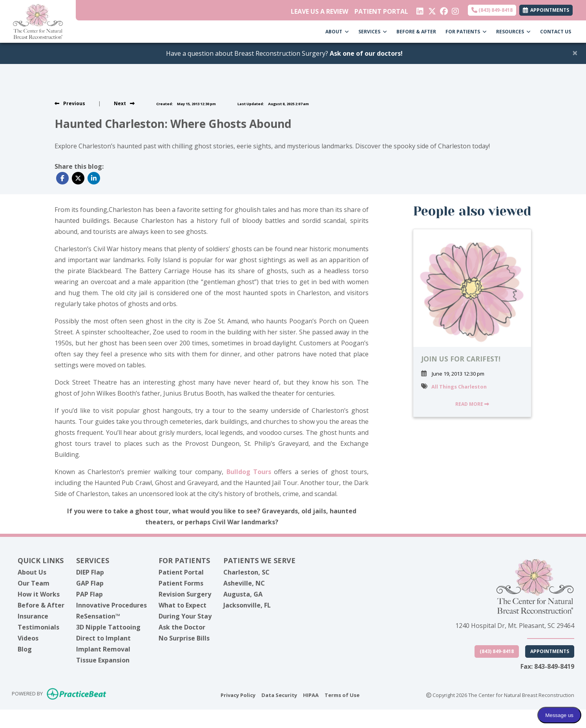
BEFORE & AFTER (416, 32)
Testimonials (38, 627)
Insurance (33, 616)
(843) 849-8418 (492, 10)
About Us (32, 572)
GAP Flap (90, 583)
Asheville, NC (244, 583)
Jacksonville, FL (247, 605)
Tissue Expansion (103, 660)
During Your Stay (185, 616)
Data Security (279, 695)
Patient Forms (181, 583)
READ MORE (472, 404)
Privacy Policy (238, 695)
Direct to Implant (103, 638)
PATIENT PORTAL (381, 11)
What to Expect (183, 605)
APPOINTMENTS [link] (546, 10)
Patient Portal (181, 572)
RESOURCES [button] (513, 32)
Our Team (34, 583)
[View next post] (124, 103)
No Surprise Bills (184, 638)
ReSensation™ (98, 616)
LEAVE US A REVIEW (319, 11)
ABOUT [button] (337, 32)
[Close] (575, 53)
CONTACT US (556, 32)
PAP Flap (89, 594)
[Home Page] (38, 21)
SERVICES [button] (373, 32)
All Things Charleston (459, 387)
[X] (431, 9)
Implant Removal (103, 649)
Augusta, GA (243, 594)
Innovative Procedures (111, 605)
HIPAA (311, 695)
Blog (25, 649)
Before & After (41, 605)
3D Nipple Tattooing (108, 627)
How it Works (39, 594)
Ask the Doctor (182, 627)
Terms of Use (342, 695)
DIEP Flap (90, 572)
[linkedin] (419, 9)
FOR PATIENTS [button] (466, 32)
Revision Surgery (185, 594)
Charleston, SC (246, 572)
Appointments (550, 651)
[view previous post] (70, 103)
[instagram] (455, 9)
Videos (28, 638)
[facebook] (443, 9)
